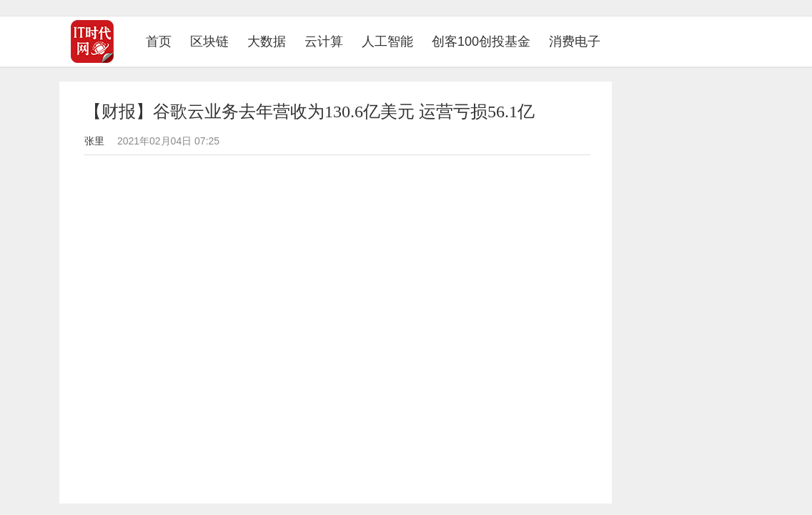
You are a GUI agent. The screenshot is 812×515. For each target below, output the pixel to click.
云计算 (324, 41)
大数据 (267, 41)
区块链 (209, 41)
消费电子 (575, 41)
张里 (94, 141)
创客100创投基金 (481, 41)
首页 (163, 41)
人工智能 (387, 41)
